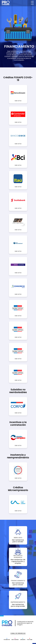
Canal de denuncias (18, 633)
